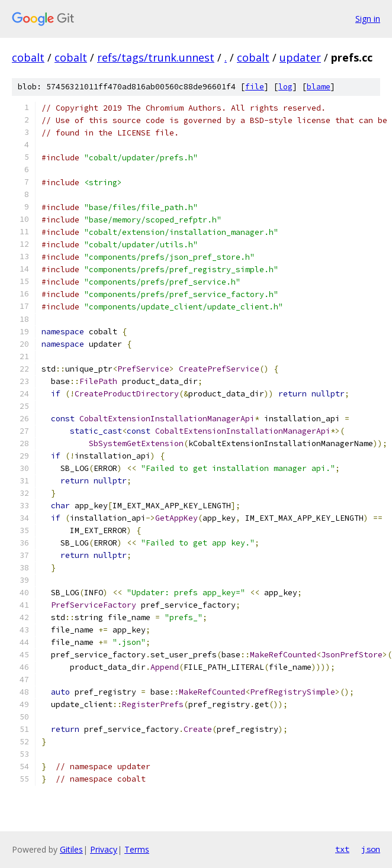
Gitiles (71, 849)
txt (342, 849)
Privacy (104, 849)
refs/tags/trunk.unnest (156, 57)
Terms (137, 849)
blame (319, 87)
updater (300, 57)
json (371, 849)
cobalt (28, 57)
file (255, 87)
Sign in (368, 19)
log (285, 87)
